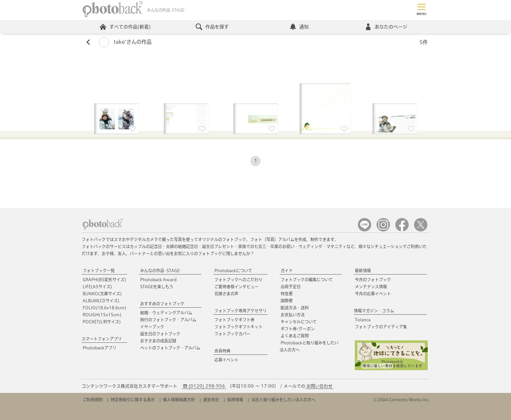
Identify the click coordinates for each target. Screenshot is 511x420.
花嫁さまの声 (226, 294)
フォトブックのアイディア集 (381, 327)
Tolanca (363, 320)
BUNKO (102, 294)
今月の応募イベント (373, 294)
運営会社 (211, 400)
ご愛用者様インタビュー (236, 287)
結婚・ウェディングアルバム (166, 313)
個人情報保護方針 (179, 400)
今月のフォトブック (373, 280)
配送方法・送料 (295, 308)
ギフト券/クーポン (298, 329)
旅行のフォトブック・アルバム (168, 320)
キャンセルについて (299, 322)
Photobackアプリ (99, 348)
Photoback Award (158, 280)
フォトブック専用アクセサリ (240, 311)
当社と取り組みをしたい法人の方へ (283, 400)
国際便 (287, 301)
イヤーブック (152, 327)
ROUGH (102, 315)
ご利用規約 (93, 400)
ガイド (287, 271)
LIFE (97, 287)
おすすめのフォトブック (162, 304)
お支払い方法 (293, 315)
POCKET (102, 322)
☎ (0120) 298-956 (204, 386)
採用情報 (235, 400)
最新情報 (363, 271)
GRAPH (104, 280)
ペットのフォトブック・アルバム (170, 348)
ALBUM (101, 301)
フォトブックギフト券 (234, 320)
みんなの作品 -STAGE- (161, 271)
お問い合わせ (319, 386)
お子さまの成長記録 (158, 341)
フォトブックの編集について (307, 280)
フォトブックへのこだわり (238, 280)
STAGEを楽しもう (157, 287)
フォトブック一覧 (99, 271)
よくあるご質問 (295, 336)
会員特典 (222, 351)
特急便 (287, 294)
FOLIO (104, 308)
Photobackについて (233, 271)
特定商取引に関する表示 (133, 400)
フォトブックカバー (232, 334)
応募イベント (226, 360)
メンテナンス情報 (371, 287)
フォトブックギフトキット (238, 327)
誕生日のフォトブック (160, 334)
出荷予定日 (291, 287)
